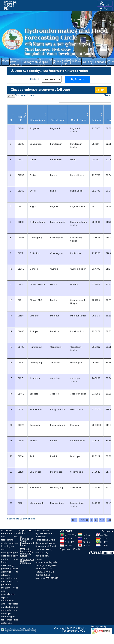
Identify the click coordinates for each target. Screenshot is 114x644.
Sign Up (105, 4)
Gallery (87, 62)
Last (109, 522)
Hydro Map (57, 62)
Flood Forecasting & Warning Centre (27, 552)
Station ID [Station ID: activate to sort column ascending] (21, 118)
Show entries (21, 96)
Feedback (100, 62)
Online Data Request (16, 62)
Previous (84, 520)
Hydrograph (30, 62)
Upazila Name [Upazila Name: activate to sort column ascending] (79, 120)
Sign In (105, 10)
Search (77, 79)
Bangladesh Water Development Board (27, 542)
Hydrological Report (71, 62)
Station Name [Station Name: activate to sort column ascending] (38, 120)
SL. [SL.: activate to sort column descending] (11, 120)
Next (102, 520)
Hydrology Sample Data (46, 62)
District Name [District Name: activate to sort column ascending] (58, 120)
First (74, 520)
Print (101, 90)
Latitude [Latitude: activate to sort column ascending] (96, 120)
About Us (5, 62)
